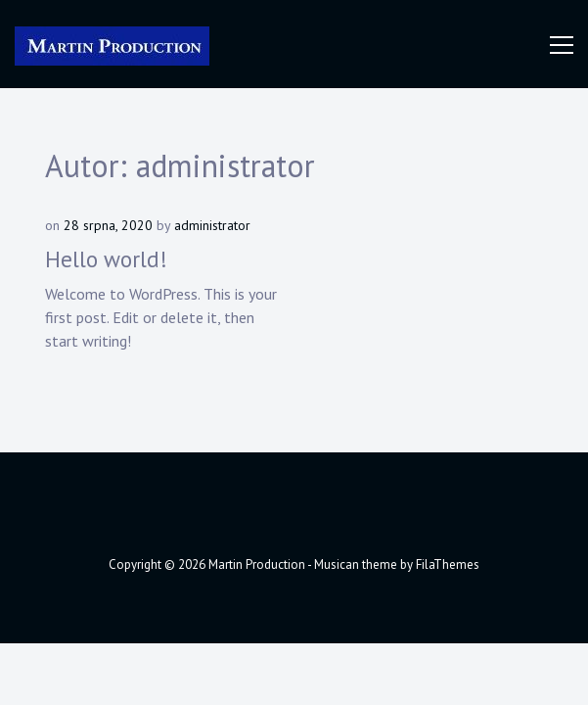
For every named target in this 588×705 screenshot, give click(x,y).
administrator (212, 225)
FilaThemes (448, 564)
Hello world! (106, 259)
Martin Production (257, 564)
